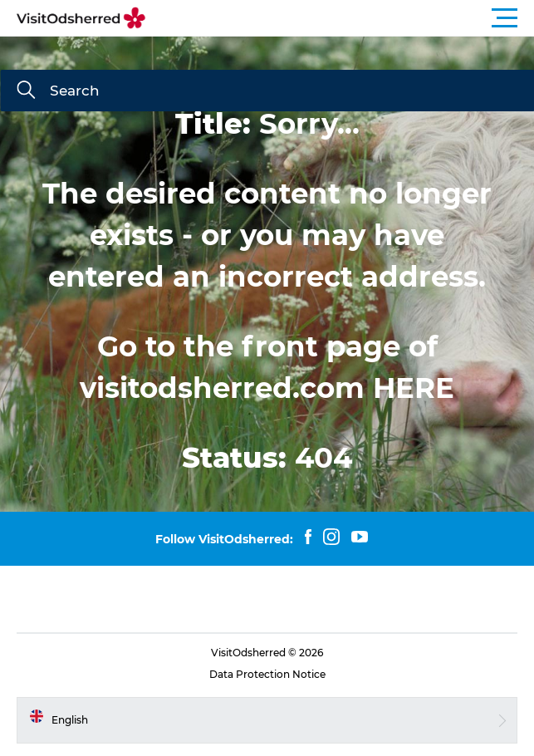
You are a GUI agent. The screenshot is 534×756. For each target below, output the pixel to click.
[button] (342, 18)
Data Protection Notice (267, 674)
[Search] (26, 91)
